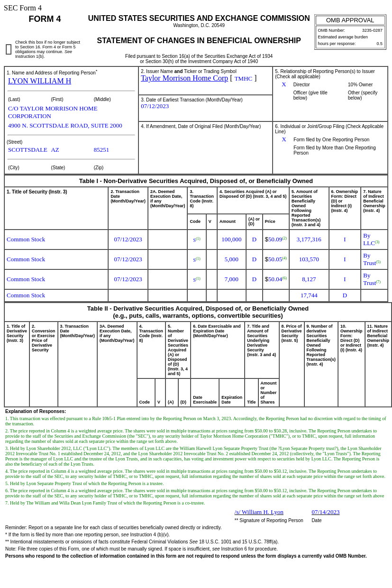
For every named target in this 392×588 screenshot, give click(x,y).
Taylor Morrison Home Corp (184, 78)
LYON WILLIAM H (40, 81)
